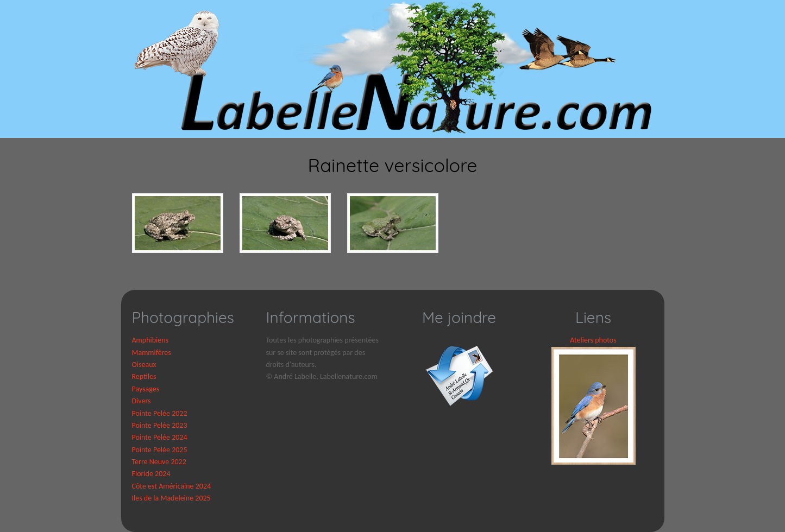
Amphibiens (150, 340)
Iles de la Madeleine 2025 (171, 498)
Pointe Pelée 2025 (160, 450)
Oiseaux (144, 365)
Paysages (146, 389)
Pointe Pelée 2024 (160, 437)
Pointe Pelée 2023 (160, 425)
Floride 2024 (151, 474)
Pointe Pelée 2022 (160, 413)
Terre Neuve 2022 (159, 462)
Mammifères (152, 353)
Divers (142, 401)
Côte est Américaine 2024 (172, 486)
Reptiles (144, 376)
